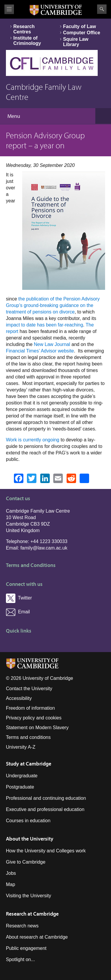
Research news (22, 926)
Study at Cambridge (29, 764)
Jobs (11, 873)
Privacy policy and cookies (34, 718)
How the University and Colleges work (46, 851)
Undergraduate (22, 776)
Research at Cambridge (32, 914)
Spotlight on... (20, 959)
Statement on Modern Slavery (37, 728)
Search (102, 9)
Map (11, 884)
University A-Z (21, 747)
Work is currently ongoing (33, 440)
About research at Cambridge (37, 937)
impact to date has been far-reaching (45, 325)
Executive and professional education (45, 809)
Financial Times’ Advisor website (40, 351)
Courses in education (28, 821)
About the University (30, 839)
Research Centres (24, 29)
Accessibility (19, 698)
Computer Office (82, 33)
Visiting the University (29, 896)
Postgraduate (20, 787)
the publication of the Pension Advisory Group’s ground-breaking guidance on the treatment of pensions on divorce (53, 305)
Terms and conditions (28, 737)
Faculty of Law (79, 26)
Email (18, 612)
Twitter (19, 598)
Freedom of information (30, 708)
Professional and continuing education (46, 798)
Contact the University (29, 689)
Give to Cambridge (26, 862)
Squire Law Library (76, 42)
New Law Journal (52, 344)
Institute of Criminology (27, 41)
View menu (9, 9)
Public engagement (26, 948)
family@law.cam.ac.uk (44, 548)
